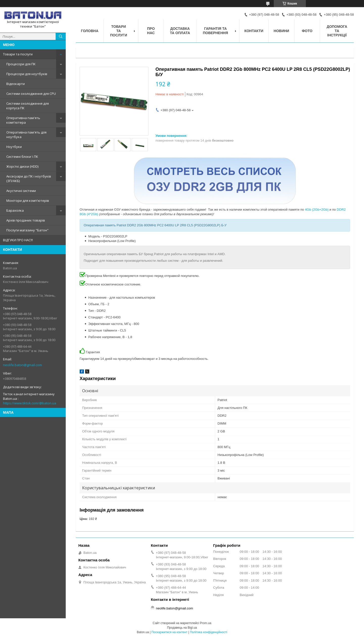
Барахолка (15, 210)
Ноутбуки (14, 147)
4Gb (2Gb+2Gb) (317, 210)
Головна (90, 31)
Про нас (151, 31)
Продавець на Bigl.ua (182, 628)
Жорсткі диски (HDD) (22, 166)
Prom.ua (206, 623)
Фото (307, 31)
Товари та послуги (18, 54)
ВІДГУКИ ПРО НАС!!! (18, 240)
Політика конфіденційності (209, 632)
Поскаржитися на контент (169, 632)
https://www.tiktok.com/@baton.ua (30, 403)
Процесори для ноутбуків (27, 74)
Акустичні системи (21, 191)
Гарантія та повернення (215, 31)
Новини (281, 31)
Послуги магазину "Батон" (27, 230)
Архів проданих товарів (26, 220)
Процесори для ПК (21, 64)
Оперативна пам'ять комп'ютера (23, 120)
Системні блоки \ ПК (22, 157)
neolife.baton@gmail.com (22, 365)
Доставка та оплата (180, 31)
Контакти (254, 31)
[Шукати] (61, 36)
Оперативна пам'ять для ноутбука (26, 135)
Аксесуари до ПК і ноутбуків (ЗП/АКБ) (29, 179)
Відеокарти (16, 84)
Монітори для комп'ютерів (28, 201)
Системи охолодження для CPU (31, 94)
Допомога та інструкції (337, 31)
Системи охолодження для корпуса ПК (28, 106)
